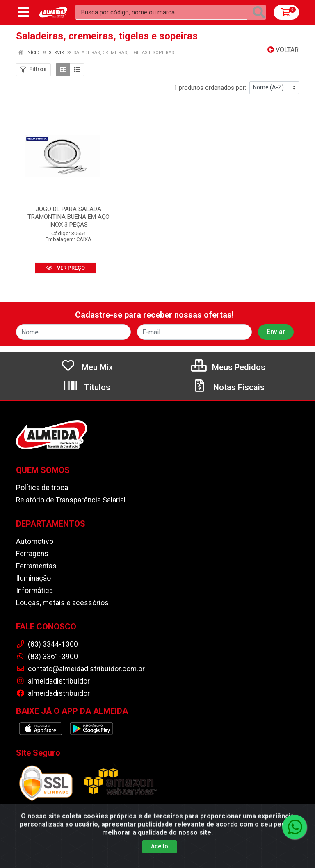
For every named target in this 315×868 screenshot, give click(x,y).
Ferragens (32, 554)
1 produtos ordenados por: (210, 88)
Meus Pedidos (228, 367)
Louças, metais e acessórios (62, 603)
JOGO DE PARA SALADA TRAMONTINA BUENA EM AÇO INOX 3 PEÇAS (68, 217)
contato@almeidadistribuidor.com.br (80, 669)
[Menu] (23, 12)
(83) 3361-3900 (47, 657)
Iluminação (33, 578)
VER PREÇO (66, 268)
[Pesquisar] (259, 12)
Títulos (87, 387)
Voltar (283, 50)
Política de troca (42, 488)
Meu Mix (87, 367)
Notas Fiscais (228, 387)
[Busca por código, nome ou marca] (162, 12)
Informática (34, 591)
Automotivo (35, 541)
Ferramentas (36, 566)
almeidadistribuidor (53, 681)
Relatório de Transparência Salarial (71, 500)
